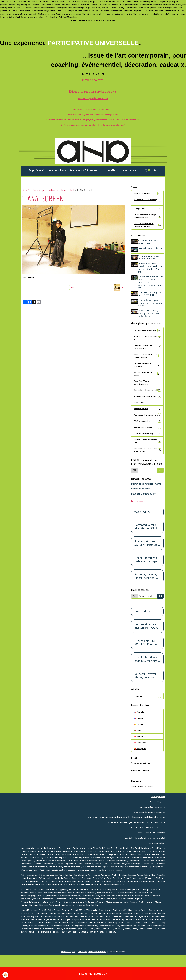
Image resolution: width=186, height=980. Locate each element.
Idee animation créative (151, 251)
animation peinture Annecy (147, 410)
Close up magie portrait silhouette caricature (147, 228)
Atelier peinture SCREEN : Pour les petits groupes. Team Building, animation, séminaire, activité (146, 566)
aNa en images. (130, 172)
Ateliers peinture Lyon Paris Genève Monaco (147, 362)
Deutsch (139, 761)
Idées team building (147, 195)
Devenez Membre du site (144, 517)
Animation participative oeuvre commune (151, 260)
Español (139, 748)
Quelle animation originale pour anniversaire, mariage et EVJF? (93, 115)
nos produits (143, 535)
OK (160, 493)
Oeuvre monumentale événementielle (147, 353)
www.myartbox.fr (157, 821)
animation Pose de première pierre (147, 463)
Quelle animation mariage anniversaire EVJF (147, 218)
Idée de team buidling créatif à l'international (92, 109)
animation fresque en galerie (147, 454)
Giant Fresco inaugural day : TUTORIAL (150, 296)
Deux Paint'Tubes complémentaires (147, 391)
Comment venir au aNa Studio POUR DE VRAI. (146, 550)
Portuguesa (140, 773)
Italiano (139, 754)
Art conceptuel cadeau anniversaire (150, 245)
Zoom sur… (147, 719)
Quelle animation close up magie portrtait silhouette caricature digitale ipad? (93, 125)
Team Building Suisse (147, 446)
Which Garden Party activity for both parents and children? (151, 316)
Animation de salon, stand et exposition (147, 473)
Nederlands (140, 767)
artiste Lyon (147, 417)
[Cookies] (5, 975)
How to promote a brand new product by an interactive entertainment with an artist (150, 284)
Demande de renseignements (146, 507)
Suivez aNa (110, 172)
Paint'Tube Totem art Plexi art (147, 344)
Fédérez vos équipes (147, 439)
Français (139, 735)
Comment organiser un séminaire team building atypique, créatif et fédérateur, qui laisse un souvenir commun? (93, 120)
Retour (74, 289)
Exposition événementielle (147, 334)
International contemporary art (147, 203)
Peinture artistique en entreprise (147, 372)
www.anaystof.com (157, 868)
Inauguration (147, 211)
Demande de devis (141, 512)
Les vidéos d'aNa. (57, 172)
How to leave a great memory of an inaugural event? (151, 305)
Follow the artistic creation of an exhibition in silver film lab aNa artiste (151, 270)
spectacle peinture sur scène (147, 381)
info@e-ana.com (93, 80)
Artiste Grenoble (147, 424)
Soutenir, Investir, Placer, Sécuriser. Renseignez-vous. (146, 599)
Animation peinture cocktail (61, 191)
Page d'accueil (36, 172)
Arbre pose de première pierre (147, 432)
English (139, 742)
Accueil (26, 191)
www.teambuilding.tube (154, 826)
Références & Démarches (84, 172)
